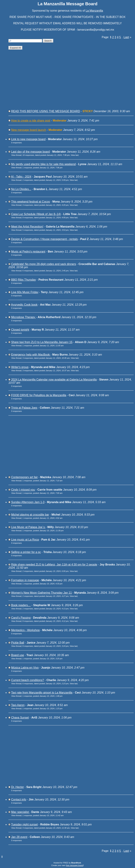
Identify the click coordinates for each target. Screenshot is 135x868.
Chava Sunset (20, 718)
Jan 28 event (19, 837)
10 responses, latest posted (46, 155)
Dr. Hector (17, 787)
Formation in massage (25, 580)
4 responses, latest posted (46, 828)
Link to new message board (28, 139)
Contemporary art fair (24, 477)
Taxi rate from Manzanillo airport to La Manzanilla (42, 693)
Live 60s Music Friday (25, 292)
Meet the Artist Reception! (27, 227)
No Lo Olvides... (21, 189)
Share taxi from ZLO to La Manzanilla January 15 (42, 342)
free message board (75, 865)
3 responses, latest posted (46, 205)
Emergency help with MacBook (31, 355)
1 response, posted (43, 168)
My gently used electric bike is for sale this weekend (43, 164)
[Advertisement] (71, 81)
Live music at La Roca (25, 540)
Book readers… (21, 605)
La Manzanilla (94, 11)
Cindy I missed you (23, 490)
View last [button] (75, 155)
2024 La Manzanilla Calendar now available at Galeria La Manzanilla (54, 380)
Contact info (19, 800)
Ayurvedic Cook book (24, 305)
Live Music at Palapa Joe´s (28, 527)
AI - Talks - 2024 (21, 177)
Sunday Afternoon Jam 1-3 (28, 502)
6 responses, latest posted (46, 271)
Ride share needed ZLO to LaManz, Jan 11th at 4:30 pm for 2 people (54, 565)
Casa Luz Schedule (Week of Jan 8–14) (36, 214)
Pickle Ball (18, 643)
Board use (17, 655)
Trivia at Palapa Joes (24, 408)
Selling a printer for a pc (26, 552)
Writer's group (20, 367)
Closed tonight (20, 330)
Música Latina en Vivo (25, 668)
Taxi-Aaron (18, 705)
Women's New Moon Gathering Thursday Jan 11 (41, 593)
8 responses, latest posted (46, 218)
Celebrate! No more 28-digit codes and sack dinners (44, 264)
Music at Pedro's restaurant (28, 252)
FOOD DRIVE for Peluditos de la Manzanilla (39, 395)
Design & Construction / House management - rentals (44, 239)
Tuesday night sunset (24, 824)
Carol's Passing (21, 618)
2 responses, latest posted (46, 180)
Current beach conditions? (28, 680)
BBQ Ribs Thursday (23, 280)
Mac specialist (20, 812)
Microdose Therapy (23, 317)
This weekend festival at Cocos (30, 202)
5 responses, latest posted (46, 230)
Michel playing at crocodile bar (30, 515)
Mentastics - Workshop (25, 630)
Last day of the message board (30, 152)
